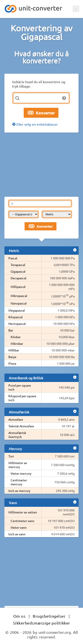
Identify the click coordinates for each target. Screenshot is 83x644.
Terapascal (18, 265)
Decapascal (18, 278)
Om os (19, 616)
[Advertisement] (41, 165)
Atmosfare (16, 419)
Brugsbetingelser (49, 616)
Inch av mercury (19, 491)
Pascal (13, 258)
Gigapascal (18, 271)
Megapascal (17, 310)
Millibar (14, 350)
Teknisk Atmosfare (21, 426)
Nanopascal (19, 303)
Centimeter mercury (19, 482)
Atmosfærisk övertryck (17, 435)
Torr (11, 456)
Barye (12, 357)
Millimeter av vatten (23, 512)
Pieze (12, 363)
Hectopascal (17, 324)
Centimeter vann (22, 521)
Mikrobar (17, 343)
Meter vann (19, 527)
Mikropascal (19, 296)
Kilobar (16, 337)
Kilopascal (15, 317)
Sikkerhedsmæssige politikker (42, 623)
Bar (11, 330)
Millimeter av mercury (18, 465)
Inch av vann (17, 534)
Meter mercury (21, 473)
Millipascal (18, 287)
